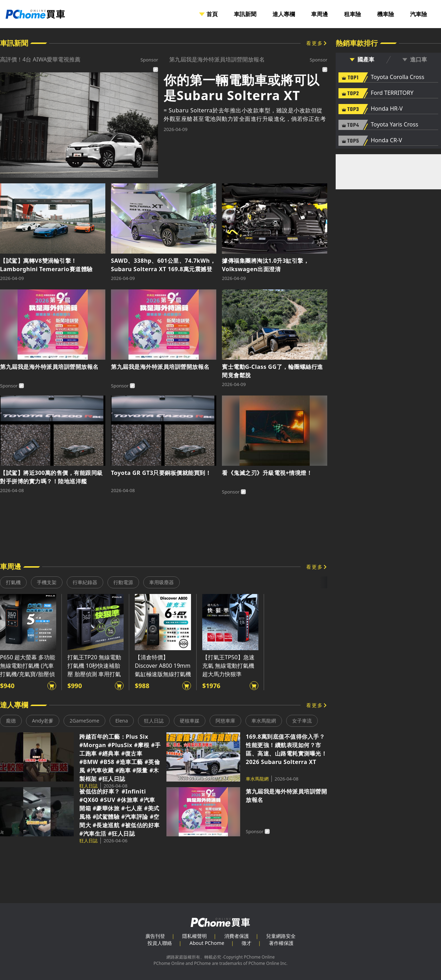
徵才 (246, 943)
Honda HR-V (387, 109)
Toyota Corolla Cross (397, 77)
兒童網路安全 (281, 936)
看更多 (315, 43)
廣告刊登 (155, 936)
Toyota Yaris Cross (394, 125)
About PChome (207, 943)
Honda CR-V (386, 141)
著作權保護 (281, 943)
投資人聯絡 (160, 943)
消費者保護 (237, 936)
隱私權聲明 (195, 936)
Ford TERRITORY (392, 93)
